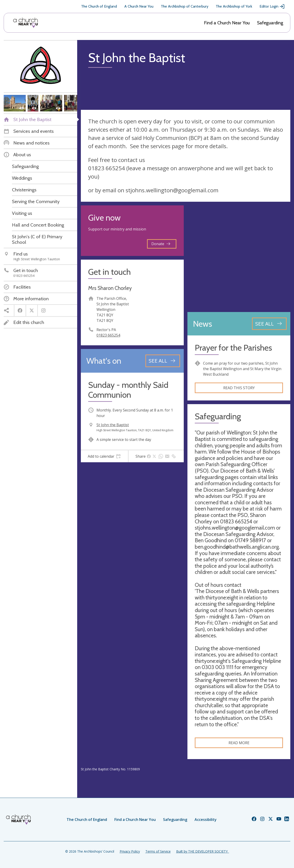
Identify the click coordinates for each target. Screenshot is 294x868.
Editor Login (272, 6)
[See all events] (163, 361)
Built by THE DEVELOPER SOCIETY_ (203, 851)
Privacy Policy (130, 851)
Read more (239, 743)
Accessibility (206, 820)
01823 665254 (108, 335)
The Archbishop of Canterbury (185, 6)
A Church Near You (139, 6)
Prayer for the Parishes (233, 348)
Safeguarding (270, 23)
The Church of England (99, 6)
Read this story (239, 388)
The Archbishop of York (234, 6)
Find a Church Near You (227, 23)
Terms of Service (158, 851)
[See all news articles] (269, 324)
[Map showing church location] (239, 257)
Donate (161, 244)
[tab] (104, 456)
